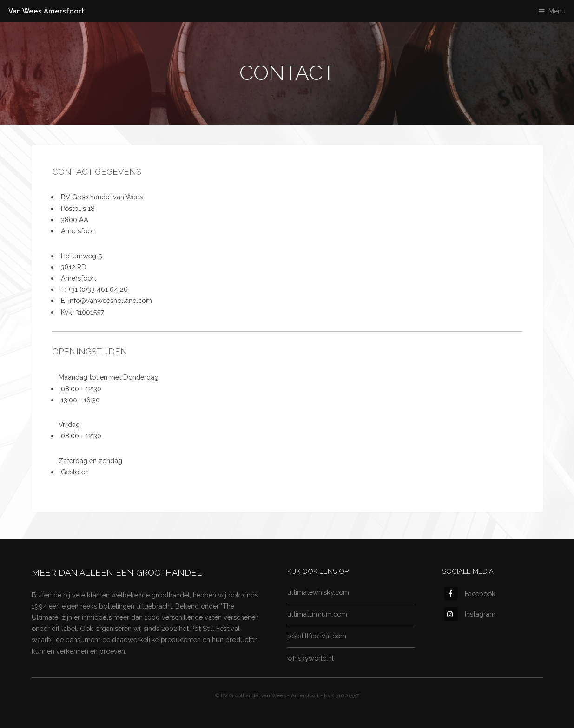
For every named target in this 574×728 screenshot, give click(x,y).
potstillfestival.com (317, 636)
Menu (557, 11)
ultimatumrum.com (317, 614)
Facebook (470, 594)
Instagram (470, 614)
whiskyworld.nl (310, 658)
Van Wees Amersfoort (46, 11)
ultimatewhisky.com (318, 592)
